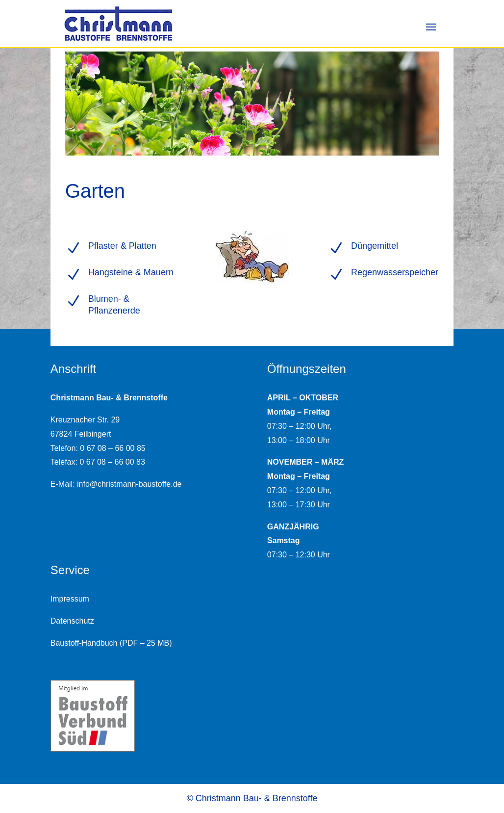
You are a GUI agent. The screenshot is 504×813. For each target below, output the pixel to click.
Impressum (70, 599)
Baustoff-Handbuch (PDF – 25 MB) (111, 643)
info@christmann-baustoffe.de (129, 484)
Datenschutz (72, 621)
